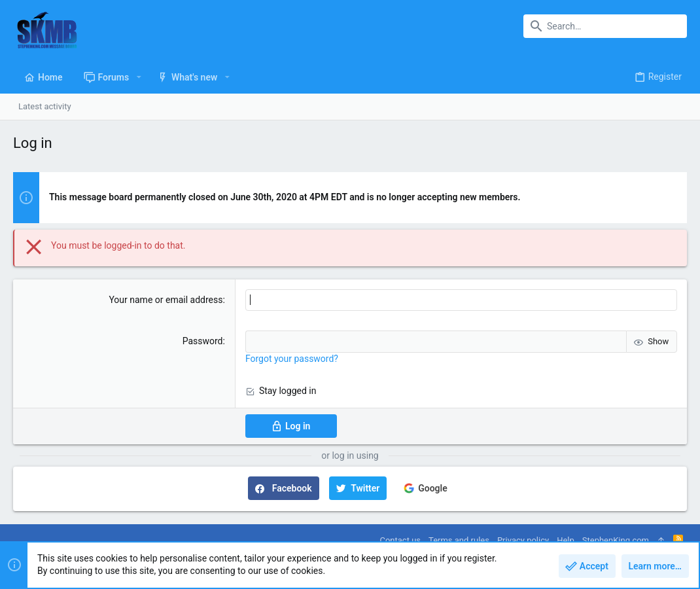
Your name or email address (166, 300)
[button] (138, 77)
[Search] (605, 26)
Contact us (400, 540)
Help (566, 540)
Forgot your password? (292, 359)
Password (203, 341)
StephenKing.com (616, 540)
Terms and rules (459, 540)
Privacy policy (523, 540)
